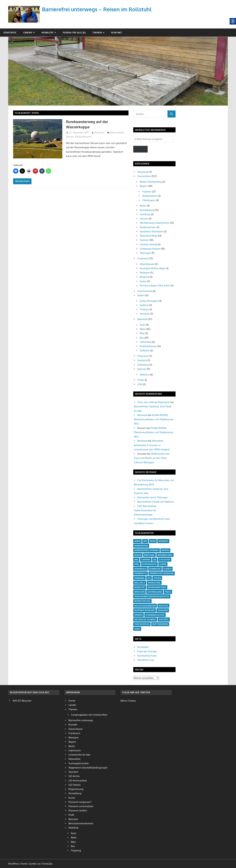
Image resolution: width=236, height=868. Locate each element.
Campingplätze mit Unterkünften (89, 715)
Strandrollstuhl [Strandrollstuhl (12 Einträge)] (155, 615)
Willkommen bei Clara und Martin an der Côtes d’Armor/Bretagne (152, 458)
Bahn (143, 329)
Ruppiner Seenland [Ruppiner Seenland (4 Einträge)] (145, 610)
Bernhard (99, 132)
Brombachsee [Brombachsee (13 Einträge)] (165, 555)
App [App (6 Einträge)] (145, 541)
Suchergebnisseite (79, 763)
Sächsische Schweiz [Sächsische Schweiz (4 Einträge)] (145, 619)
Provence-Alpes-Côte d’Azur (155, 285)
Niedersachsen (148, 227)
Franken (147, 192)
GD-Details (75, 785)
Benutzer (73, 819)
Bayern (144, 186)
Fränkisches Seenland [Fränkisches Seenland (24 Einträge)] (162, 573)
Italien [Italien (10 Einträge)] (157, 578)
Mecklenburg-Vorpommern (155, 223)
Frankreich (143, 258)
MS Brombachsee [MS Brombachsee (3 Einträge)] (157, 587)
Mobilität (48, 32)
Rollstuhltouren (83, 137)
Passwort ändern (78, 810)
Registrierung (76, 789)
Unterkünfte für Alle (79, 755)
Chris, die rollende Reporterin (154, 402)
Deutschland (117, 132)
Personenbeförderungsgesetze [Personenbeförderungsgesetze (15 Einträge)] (152, 596)
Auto (142, 325)
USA (140, 384)
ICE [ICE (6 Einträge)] (149, 578)
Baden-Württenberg (151, 182)
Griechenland (145, 291)
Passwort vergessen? (80, 802)
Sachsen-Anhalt (148, 244)
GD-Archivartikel (78, 781)
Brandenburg (147, 210)
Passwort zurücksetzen (81, 806)
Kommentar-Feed (147, 656)
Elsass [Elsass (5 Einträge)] (163, 564)
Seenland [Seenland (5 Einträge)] (163, 610)
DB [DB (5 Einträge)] (155, 560)
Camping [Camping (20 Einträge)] (146, 560)
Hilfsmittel (146, 342)
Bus (142, 338)
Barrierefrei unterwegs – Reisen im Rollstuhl (97, 9)
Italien (141, 295)
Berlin (143, 206)
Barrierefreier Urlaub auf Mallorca (156, 502)
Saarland (142, 360)
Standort (73, 772)
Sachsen (144, 240)
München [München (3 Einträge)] (139, 592)
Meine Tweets (128, 701)
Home (72, 701)
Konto (72, 798)
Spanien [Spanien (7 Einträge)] (138, 615)
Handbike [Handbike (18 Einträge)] (139, 578)
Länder (28, 32)
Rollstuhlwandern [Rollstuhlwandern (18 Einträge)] (145, 606)
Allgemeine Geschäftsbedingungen (88, 768)
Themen (97, 32)
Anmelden (143, 647)
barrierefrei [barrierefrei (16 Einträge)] (141, 546)
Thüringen (145, 253)
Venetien (145, 314)
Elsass (143, 281)
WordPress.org (146, 660)
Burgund (144, 277)
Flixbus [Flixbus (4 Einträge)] (167, 569)
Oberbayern (149, 200)
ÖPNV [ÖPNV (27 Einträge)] (137, 629)
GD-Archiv (74, 776)
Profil (71, 815)
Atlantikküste (147, 264)
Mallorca (145, 375)
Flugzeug (76, 850)
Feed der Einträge (147, 651)
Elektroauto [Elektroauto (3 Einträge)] (149, 564)
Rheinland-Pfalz (148, 236)
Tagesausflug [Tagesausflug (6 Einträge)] (142, 624)
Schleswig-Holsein (150, 249)
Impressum (75, 750)
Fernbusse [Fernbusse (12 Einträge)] (155, 569)
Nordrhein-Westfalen (151, 231)
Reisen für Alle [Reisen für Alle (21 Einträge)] (142, 601)
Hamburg (145, 214)
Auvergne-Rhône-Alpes (153, 268)
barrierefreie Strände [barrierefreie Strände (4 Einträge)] (147, 550)
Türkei (141, 380)
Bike (142, 333)
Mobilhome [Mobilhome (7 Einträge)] (154, 583)
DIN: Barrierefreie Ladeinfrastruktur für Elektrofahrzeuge (145, 510)
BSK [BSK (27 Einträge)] (136, 560)
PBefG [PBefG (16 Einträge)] (168, 592)
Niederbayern (150, 196)
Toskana (144, 309)
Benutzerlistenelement (81, 823)
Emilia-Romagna (149, 301)
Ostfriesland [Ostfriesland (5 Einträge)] (155, 592)
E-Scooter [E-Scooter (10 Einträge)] (165, 560)
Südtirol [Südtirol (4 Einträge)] (164, 619)
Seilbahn (145, 350)
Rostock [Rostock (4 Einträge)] (163, 606)
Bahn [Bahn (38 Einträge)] (153, 541)
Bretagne (145, 273)
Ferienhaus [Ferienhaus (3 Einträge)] (140, 569)
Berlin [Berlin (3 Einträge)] (138, 555)
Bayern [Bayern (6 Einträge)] (165, 550)
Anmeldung (75, 793)
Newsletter (74, 759)
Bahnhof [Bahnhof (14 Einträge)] (163, 541)
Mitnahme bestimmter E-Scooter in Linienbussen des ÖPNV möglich (152, 445)
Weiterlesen (22, 181)
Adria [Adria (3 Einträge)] (137, 541)
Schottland (143, 365)
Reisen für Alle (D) (74, 32)
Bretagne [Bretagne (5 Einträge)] (149, 555)
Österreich (143, 356)
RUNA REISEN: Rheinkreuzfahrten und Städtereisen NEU (154, 419)
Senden (140, 149)
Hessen (70, 137)
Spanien (142, 369)
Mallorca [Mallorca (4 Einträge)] (140, 583)
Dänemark (143, 172)
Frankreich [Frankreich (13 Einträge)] (141, 573)
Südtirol (144, 305)
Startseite (10, 32)
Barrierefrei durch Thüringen (153, 497)
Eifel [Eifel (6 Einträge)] (137, 564)
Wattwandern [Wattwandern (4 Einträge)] (160, 624)
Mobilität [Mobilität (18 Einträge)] (140, 587)
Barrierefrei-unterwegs (81, 720)
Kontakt (117, 32)
